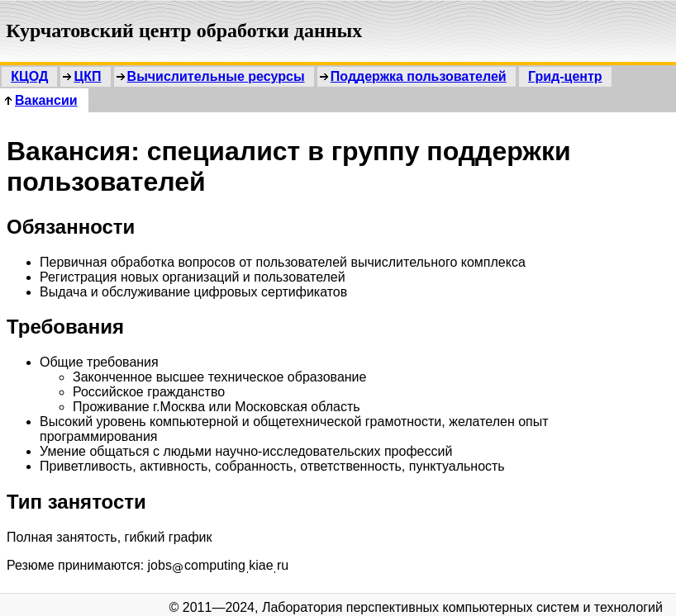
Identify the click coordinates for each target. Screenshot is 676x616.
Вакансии (46, 100)
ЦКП (87, 76)
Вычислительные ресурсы (216, 76)
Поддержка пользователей (419, 76)
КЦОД (29, 76)
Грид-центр (565, 76)
